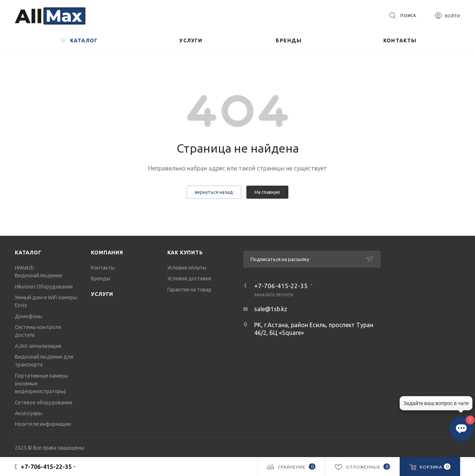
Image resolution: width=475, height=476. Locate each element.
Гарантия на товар (189, 290)
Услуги (102, 294)
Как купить (185, 252)
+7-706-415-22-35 (281, 286)
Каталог (28, 252)
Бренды (101, 278)
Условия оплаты (187, 268)
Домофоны (29, 316)
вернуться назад (214, 192)
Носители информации (43, 424)
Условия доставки (189, 278)
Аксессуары (29, 413)
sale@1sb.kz (271, 309)
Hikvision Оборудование (44, 287)
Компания (107, 252)
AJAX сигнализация (38, 346)
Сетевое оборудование (44, 402)
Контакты (103, 268)
